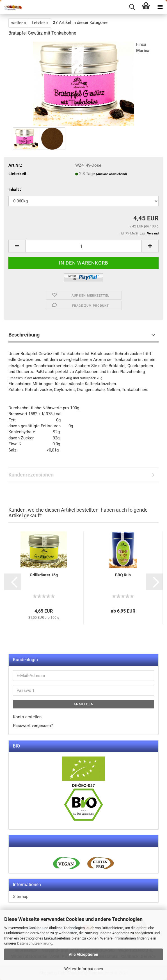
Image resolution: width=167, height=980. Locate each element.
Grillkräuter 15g (44, 575)
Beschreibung (24, 335)
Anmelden (84, 704)
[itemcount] (83, 246)
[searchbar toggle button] (132, 7)
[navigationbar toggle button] (160, 7)
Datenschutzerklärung (35, 943)
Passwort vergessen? (33, 726)
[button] (13, 582)
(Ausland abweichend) (111, 174)
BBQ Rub (123, 575)
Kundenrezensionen (31, 475)
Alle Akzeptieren (83, 954)
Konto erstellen (27, 717)
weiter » (19, 23)
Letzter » (40, 23)
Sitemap (21, 897)
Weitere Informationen (84, 969)
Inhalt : (15, 189)
